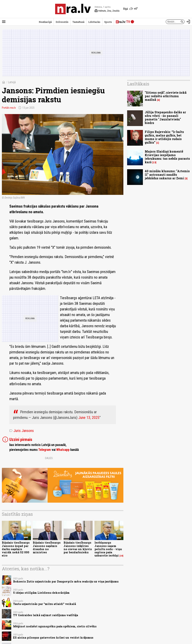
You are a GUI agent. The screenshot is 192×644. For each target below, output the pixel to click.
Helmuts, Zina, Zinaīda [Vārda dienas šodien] (107, 11)
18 (121, 556)
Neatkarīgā (45, 22)
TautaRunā (78, 22)
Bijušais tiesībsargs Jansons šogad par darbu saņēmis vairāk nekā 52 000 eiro (16, 549)
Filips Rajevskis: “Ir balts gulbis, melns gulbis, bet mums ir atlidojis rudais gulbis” (164, 137)
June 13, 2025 (89, 418)
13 (154, 162)
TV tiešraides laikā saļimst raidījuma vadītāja (46, 615)
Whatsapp (63, 450)
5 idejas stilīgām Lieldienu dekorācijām (41, 593)
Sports (108, 22)
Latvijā (12, 82)
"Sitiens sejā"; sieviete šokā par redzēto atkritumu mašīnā (166, 96)
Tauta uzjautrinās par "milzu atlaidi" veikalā (45, 604)
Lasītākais (138, 84)
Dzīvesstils (62, 22)
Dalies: (49, 458)
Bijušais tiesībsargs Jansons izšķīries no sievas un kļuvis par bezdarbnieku (78, 547)
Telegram (45, 450)
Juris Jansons (22, 431)
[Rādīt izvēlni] (4, 22)
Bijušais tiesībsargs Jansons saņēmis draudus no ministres (47, 547)
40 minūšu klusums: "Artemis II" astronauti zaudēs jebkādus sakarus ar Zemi (167, 175)
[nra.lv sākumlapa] (73, 9)
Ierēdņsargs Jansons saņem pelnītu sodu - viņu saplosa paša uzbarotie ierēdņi (108, 549)
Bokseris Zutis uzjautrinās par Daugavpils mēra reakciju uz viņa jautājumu (66, 581)
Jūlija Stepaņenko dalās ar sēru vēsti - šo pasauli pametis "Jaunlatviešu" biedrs (165, 118)
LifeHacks (94, 22)
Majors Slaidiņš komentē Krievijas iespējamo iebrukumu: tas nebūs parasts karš (167, 157)
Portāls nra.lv (9, 108)
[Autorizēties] (188, 22)
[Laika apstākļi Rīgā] (130, 9)
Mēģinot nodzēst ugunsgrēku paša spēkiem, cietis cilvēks (55, 626)
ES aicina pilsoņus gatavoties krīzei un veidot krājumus (53, 638)
